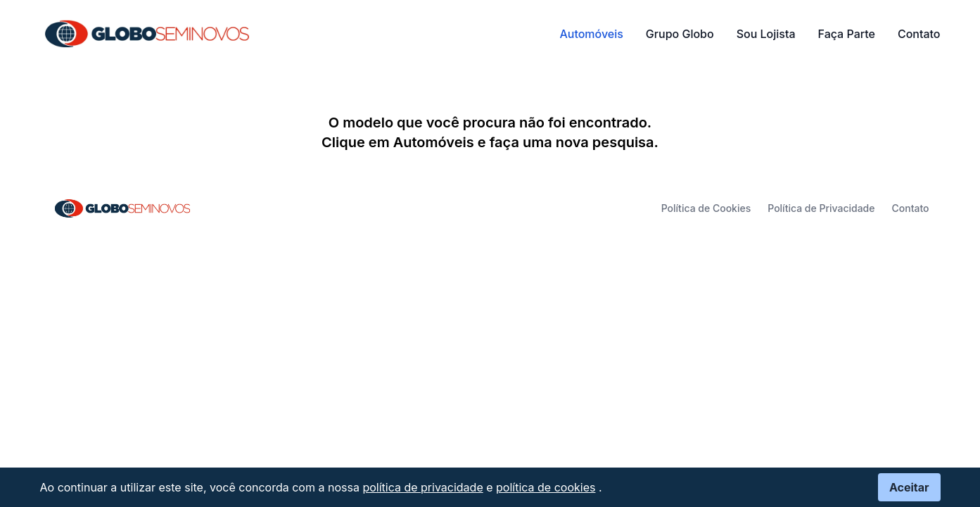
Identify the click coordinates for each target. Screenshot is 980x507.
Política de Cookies (706, 208)
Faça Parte (847, 34)
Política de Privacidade (821, 208)
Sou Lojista (766, 34)
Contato (919, 34)
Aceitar (909, 487)
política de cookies (546, 487)
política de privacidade (422, 487)
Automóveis (591, 34)
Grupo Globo (680, 34)
